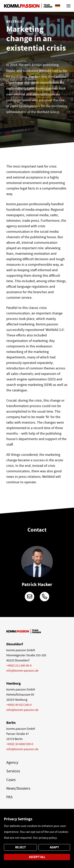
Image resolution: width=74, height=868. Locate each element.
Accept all (37, 857)
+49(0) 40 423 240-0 (19, 705)
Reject (21, 847)
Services (13, 771)
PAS (9, 797)
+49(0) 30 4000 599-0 (20, 744)
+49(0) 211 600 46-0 (19, 666)
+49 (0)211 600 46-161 (45, 597)
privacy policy (48, 838)
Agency (12, 762)
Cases (11, 780)
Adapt (54, 847)
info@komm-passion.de (22, 671)
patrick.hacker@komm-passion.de (30, 597)
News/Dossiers (18, 788)
